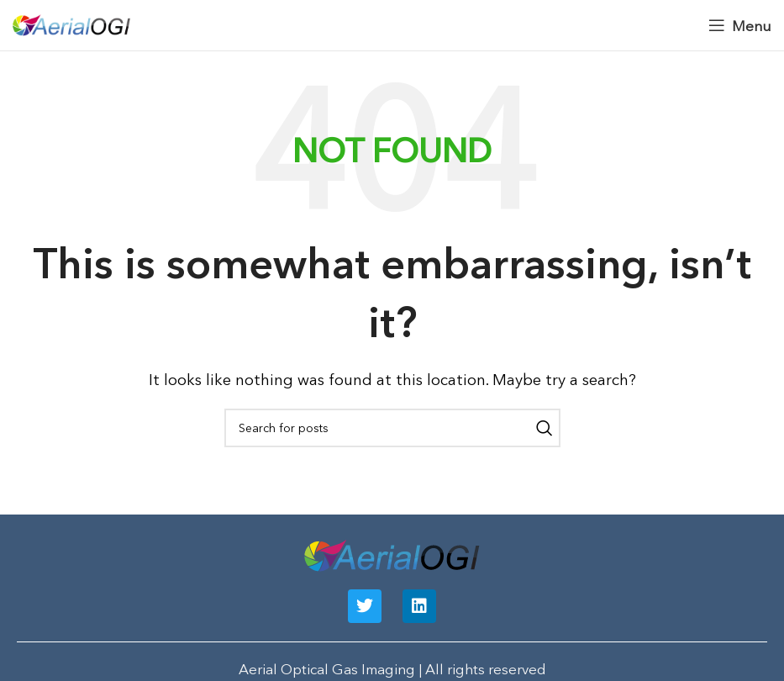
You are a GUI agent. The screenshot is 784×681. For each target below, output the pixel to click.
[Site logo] (71, 23)
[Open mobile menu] (740, 25)
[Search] (392, 428)
